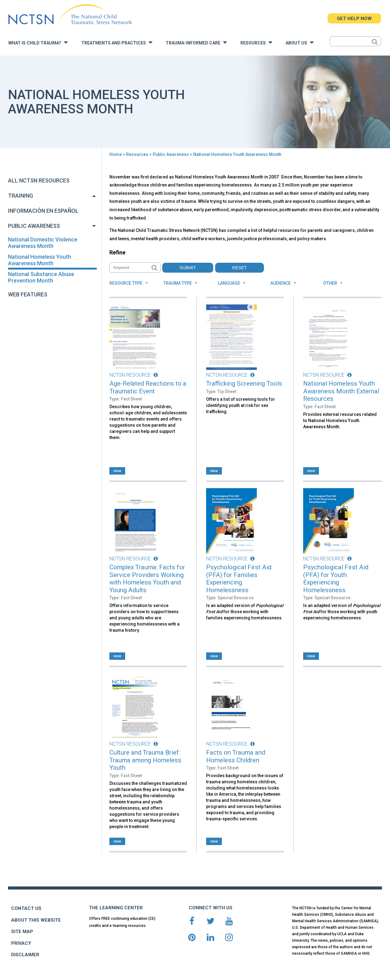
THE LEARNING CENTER (116, 908)
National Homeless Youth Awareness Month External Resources (341, 391)
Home (116, 154)
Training (21, 196)
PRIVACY (21, 943)
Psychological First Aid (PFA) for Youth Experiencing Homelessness (336, 579)
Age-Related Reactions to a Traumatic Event (148, 387)
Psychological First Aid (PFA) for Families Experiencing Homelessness (239, 579)
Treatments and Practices (117, 42)
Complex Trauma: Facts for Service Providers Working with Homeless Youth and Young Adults (147, 579)
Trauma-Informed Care (196, 42)
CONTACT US (26, 908)
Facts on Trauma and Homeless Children (236, 756)
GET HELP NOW (354, 19)
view (117, 471)
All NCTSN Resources (39, 180)
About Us (300, 42)
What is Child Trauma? (38, 42)
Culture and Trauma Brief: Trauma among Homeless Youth (145, 760)
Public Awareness (171, 154)
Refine (117, 252)
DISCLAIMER (25, 955)
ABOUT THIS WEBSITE (36, 920)
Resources (256, 42)
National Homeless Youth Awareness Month (40, 260)
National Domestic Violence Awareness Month (43, 243)
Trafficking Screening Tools (244, 383)
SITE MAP (22, 932)
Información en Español (43, 211)
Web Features (28, 294)
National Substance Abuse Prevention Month (41, 277)
